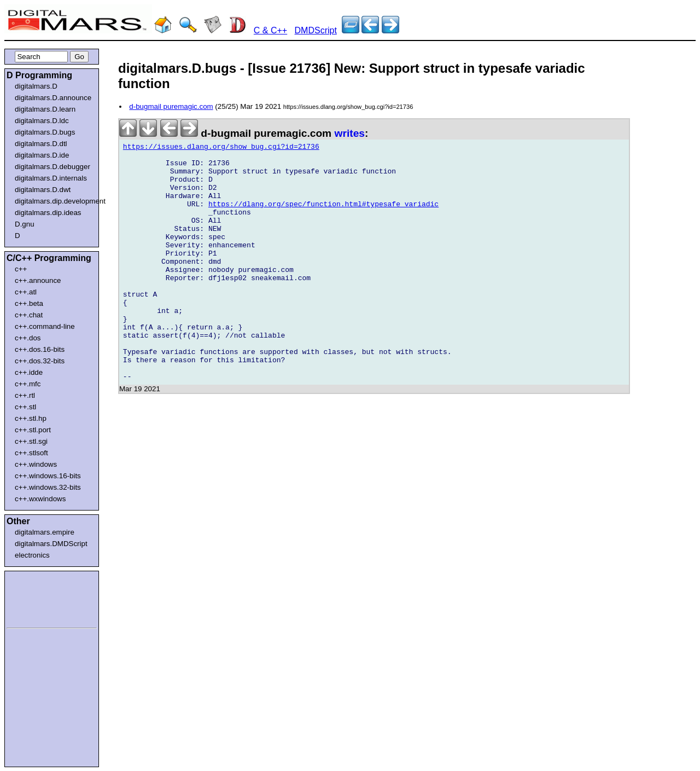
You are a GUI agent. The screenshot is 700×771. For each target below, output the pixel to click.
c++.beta (29, 303)
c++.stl (25, 407)
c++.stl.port (33, 430)
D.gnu (25, 224)
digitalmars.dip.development (54, 201)
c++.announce (38, 280)
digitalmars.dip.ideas (48, 213)
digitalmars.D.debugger (52, 167)
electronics (32, 555)
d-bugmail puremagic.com (171, 106)
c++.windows (36, 464)
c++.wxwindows (40, 499)
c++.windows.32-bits (48, 487)
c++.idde (29, 372)
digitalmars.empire (45, 532)
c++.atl (26, 292)
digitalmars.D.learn (45, 109)
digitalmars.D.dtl (41, 144)
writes (350, 133)
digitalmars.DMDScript (51, 544)
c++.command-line (45, 326)
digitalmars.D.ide (42, 155)
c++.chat (29, 315)
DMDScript (316, 30)
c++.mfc (28, 384)
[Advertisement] (39, 598)
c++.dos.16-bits (40, 349)
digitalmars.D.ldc (42, 121)
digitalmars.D (36, 86)
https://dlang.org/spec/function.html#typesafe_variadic (323, 217)
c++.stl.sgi (31, 441)
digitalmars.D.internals (51, 178)
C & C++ (270, 30)
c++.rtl (25, 395)
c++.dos (28, 338)
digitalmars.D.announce (53, 98)
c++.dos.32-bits (40, 361)
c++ (21, 269)
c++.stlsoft (31, 453)
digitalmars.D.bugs (45, 132)
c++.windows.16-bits (48, 476)
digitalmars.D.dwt (43, 190)
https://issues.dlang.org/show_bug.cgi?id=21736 (221, 148)
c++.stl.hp (31, 418)
